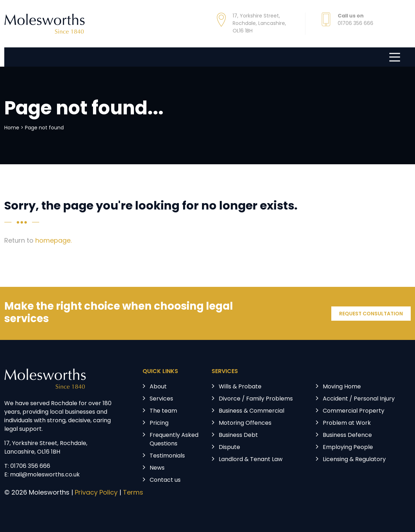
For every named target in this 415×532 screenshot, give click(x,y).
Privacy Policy (96, 493)
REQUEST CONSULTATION (371, 314)
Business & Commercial (251, 411)
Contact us (165, 480)
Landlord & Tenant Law (251, 460)
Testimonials (167, 456)
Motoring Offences (245, 423)
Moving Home (342, 387)
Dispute (229, 448)
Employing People (348, 448)
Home (12, 128)
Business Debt (238, 435)
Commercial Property (354, 411)
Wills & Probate (240, 387)
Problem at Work (347, 423)
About (158, 387)
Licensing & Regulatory (354, 460)
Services (161, 399)
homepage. (53, 241)
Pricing (159, 423)
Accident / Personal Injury (359, 399)
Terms (133, 493)
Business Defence (347, 435)
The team (163, 411)
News (157, 468)
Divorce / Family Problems (256, 399)
